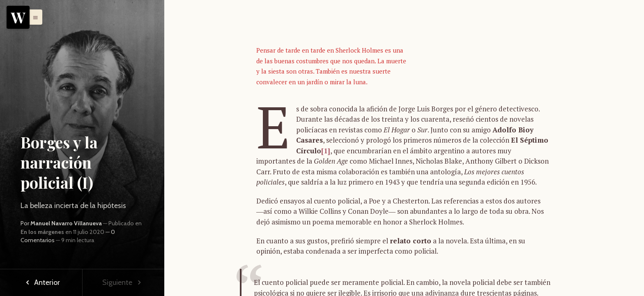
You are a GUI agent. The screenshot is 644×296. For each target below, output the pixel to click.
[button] (33, 17)
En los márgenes (42, 232)
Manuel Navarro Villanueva (66, 223)
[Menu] (18, 17)
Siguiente (123, 282)
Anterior (41, 282)
